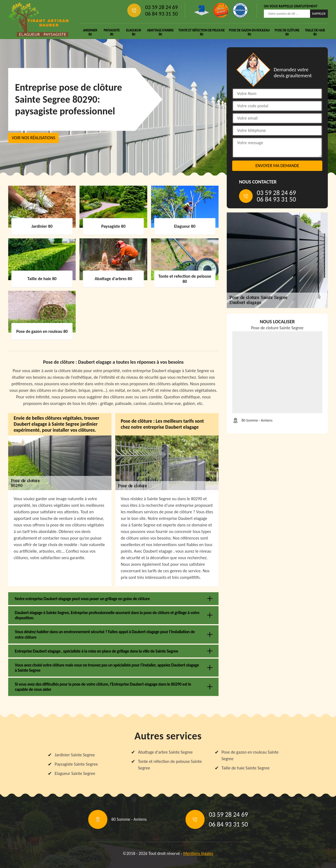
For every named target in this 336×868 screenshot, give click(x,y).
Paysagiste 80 (112, 32)
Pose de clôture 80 (287, 32)
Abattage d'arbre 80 (160, 32)
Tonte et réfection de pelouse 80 (201, 32)
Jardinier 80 (90, 32)
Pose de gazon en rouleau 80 (249, 32)
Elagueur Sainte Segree (75, 773)
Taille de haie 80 (315, 32)
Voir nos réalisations (33, 138)
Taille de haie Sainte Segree (246, 768)
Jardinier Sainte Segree (75, 755)
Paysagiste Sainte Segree (76, 764)
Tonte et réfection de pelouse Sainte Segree (170, 765)
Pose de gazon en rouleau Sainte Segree (250, 755)
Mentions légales (198, 853)
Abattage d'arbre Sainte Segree (165, 752)
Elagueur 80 (134, 32)
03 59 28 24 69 (161, 7)
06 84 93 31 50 (161, 14)
